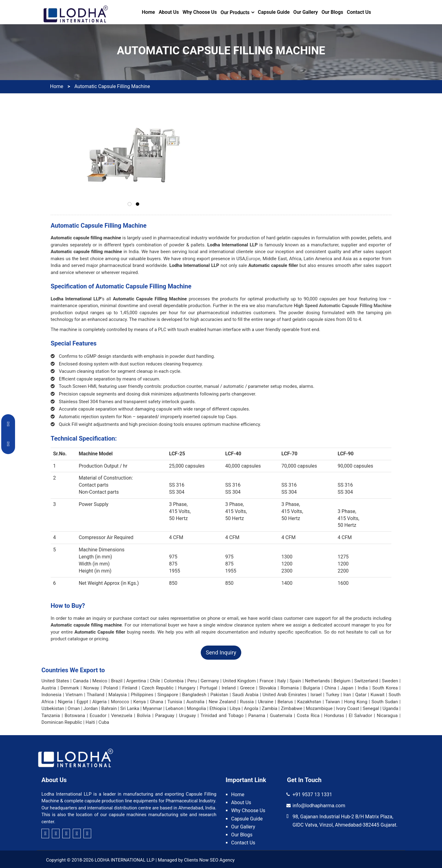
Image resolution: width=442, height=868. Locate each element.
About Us (169, 12)
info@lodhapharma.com (319, 806)
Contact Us (359, 12)
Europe (253, 259)
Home (148, 12)
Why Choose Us (200, 12)
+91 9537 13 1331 (312, 795)
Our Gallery (306, 12)
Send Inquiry (221, 652)
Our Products (235, 12)
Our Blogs (332, 12)
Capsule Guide (274, 12)
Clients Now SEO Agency (209, 860)
